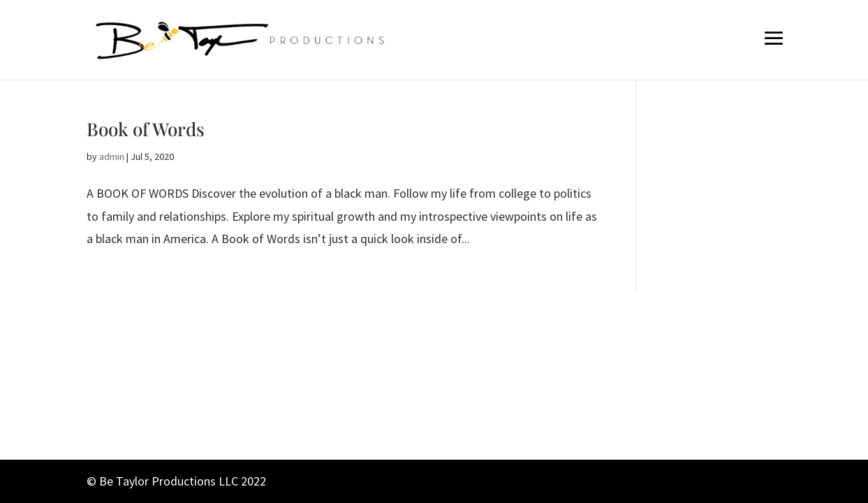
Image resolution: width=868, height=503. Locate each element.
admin (112, 156)
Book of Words (146, 129)
